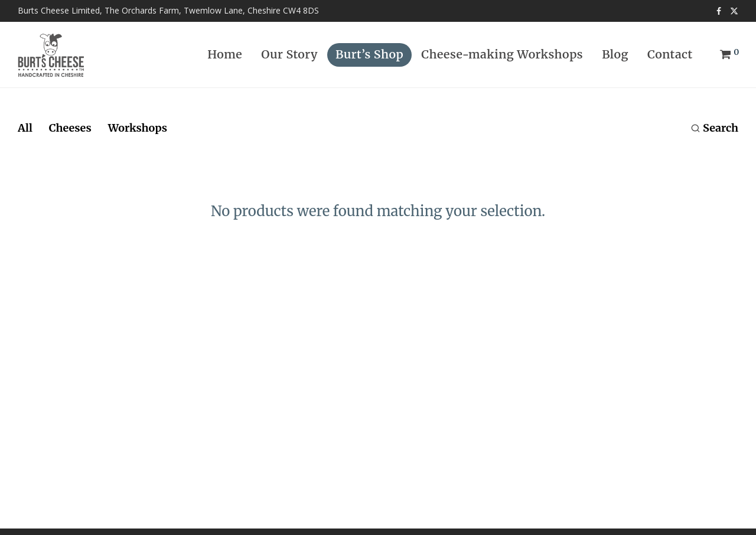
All (25, 128)
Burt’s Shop (369, 54)
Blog (615, 54)
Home (225, 54)
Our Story (289, 54)
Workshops (138, 128)
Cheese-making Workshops (502, 54)
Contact (670, 54)
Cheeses (70, 128)
